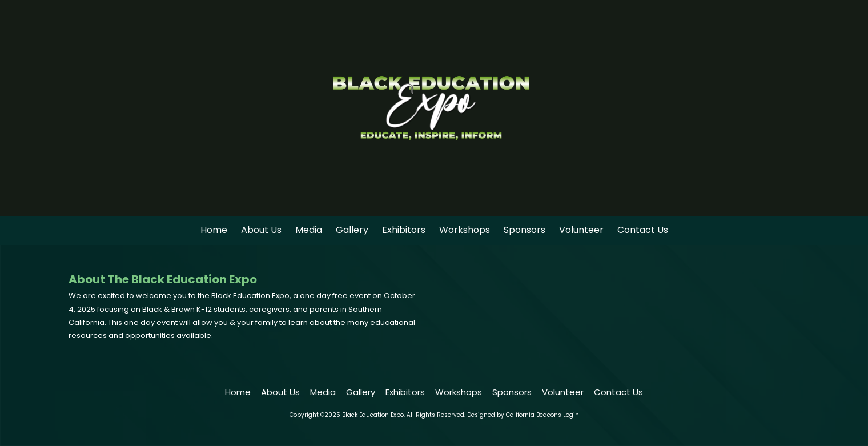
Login (571, 415)
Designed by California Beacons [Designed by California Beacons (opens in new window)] (514, 415)
